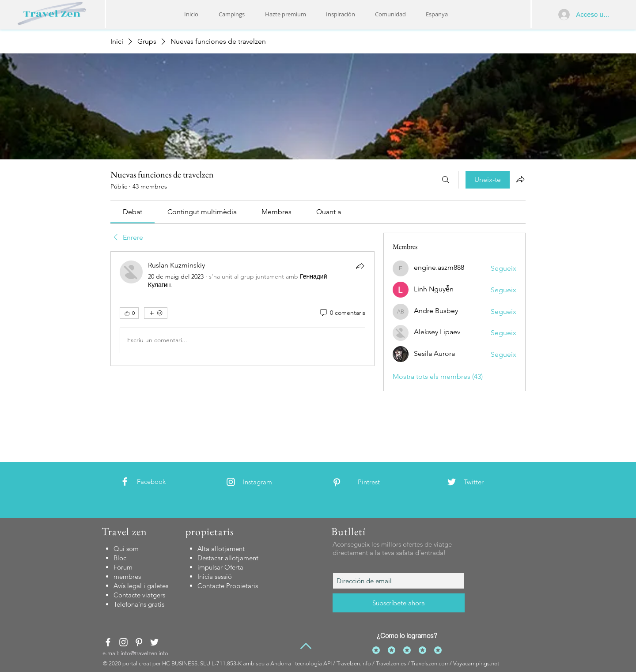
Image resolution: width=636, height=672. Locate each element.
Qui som (126, 549)
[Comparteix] (360, 266)
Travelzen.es (391, 663)
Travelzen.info (354, 663)
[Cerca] (446, 180)
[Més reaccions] (156, 313)
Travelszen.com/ (432, 663)
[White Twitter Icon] (452, 482)
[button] (340, 14)
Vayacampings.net (476, 663)
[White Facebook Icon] (125, 481)
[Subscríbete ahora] (399, 603)
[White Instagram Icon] (231, 482)
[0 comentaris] (342, 313)
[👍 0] (129, 313)
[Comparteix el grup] (520, 179)
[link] (132, 212)
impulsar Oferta (220, 567)
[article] (242, 309)
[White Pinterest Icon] (337, 482)
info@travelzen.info (144, 653)
